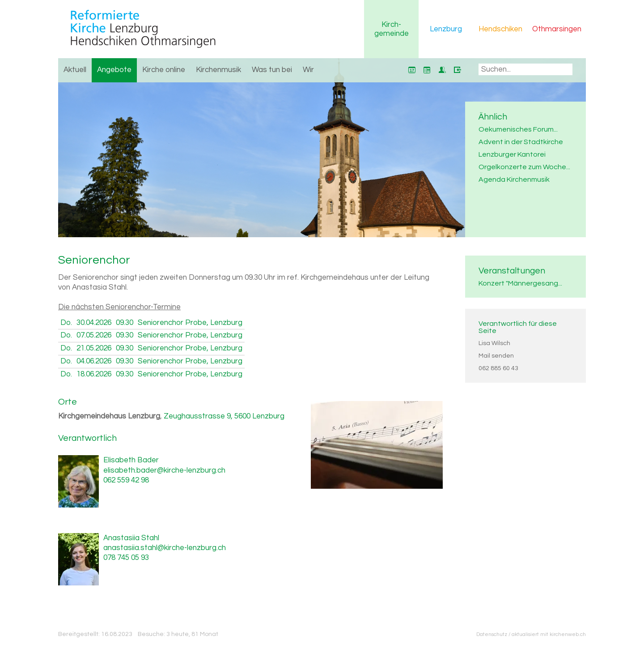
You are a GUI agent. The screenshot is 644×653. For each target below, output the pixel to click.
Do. (66, 323)
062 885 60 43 (498, 368)
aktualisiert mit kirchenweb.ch (549, 634)
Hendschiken (500, 29)
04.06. (94, 361)
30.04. (94, 323)
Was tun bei (272, 70)
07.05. (94, 335)
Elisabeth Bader (131, 460)
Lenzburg (446, 29)
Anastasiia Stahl (131, 538)
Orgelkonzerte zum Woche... (524, 167)
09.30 (125, 323)
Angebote (114, 70)
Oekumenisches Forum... (518, 129)
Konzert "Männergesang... (520, 283)
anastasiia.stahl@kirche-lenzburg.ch (165, 548)
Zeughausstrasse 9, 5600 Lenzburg (224, 416)
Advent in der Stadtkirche (521, 142)
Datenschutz (492, 634)
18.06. (94, 374)
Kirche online (164, 70)
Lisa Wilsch (494, 343)
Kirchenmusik (218, 70)
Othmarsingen (557, 29)
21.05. (94, 348)
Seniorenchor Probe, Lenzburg (190, 323)
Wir (308, 70)
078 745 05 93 (126, 558)
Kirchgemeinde (392, 29)
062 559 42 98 (126, 480)
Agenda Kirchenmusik (514, 179)
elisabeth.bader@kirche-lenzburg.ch (164, 470)
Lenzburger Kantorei (512, 154)
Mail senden (496, 356)
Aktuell (75, 70)
